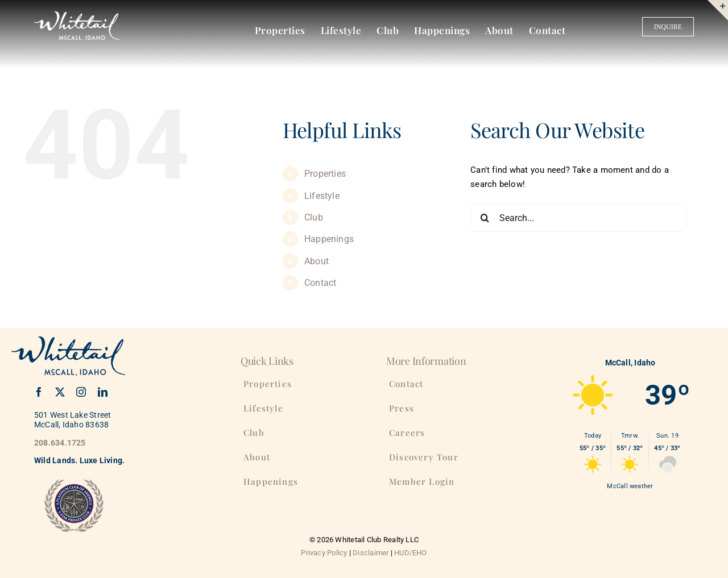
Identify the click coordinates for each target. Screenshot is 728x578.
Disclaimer (371, 553)
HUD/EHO (411, 553)
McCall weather (630, 486)
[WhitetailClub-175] (77, 15)
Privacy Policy (324, 553)
